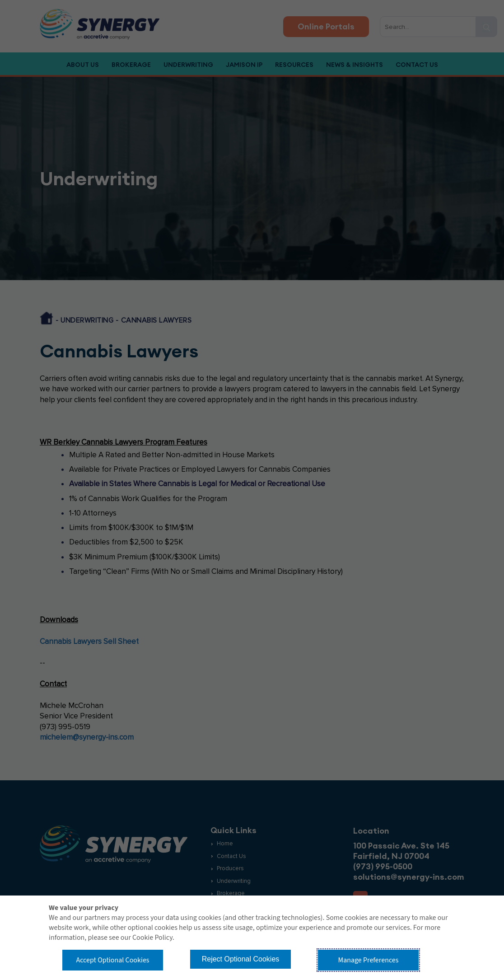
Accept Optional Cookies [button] (112, 960)
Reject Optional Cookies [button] (241, 959)
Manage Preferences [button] (369, 960)
